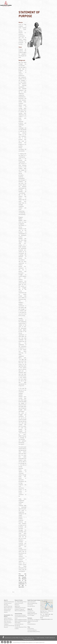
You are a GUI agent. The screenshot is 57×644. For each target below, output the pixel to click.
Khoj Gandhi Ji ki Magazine (34, 620)
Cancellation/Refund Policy (34, 632)
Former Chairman (8, 606)
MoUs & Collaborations (20, 611)
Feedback (6, 624)
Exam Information (32, 602)
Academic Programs (19, 609)
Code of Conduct (8, 623)
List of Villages (31, 615)
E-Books (17, 629)
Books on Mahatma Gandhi (21, 621)
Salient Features (8, 618)
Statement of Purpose (9, 602)
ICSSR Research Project (20, 608)
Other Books (18, 623)
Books (29, 623)
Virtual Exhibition (32, 624)
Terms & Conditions (32, 630)
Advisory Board (7, 609)
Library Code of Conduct (20, 615)
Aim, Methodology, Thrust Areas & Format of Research (21, 603)
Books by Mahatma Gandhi (21, 620)
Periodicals (17, 626)
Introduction (30, 611)
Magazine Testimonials (33, 621)
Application (17, 606)
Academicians (7, 611)
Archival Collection (19, 624)
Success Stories (31, 606)
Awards (6, 612)
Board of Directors (8, 608)
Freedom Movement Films (21, 627)
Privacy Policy (31, 629)
